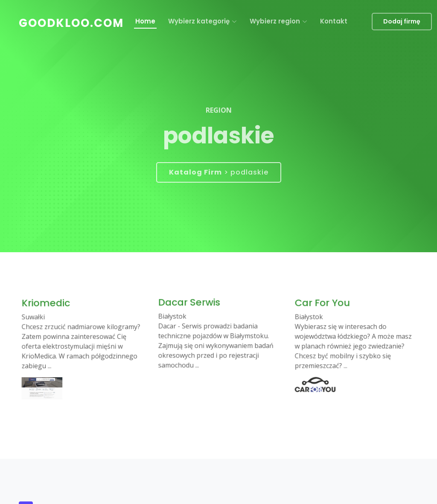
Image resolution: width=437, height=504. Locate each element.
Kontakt (334, 21)
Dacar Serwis (192, 305)
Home (145, 21)
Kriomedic (49, 307)
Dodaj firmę (402, 21)
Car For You (325, 306)
